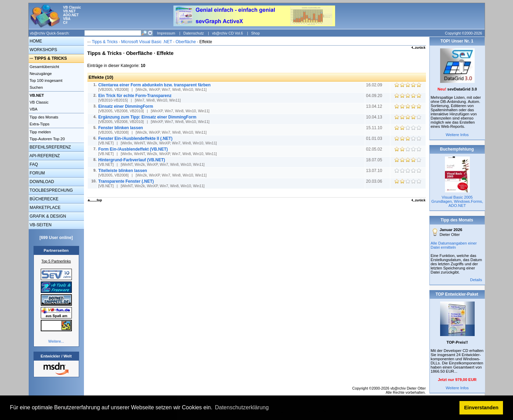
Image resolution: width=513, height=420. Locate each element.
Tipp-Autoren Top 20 (47, 139)
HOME (35, 41)
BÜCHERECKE (44, 199)
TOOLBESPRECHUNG (51, 190)
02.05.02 (375, 149)
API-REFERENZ (44, 156)
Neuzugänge (40, 74)
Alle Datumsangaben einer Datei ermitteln (454, 245)
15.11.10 (375, 128)
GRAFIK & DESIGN (47, 216)
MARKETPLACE (45, 208)
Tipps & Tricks (105, 42)
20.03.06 (375, 181)
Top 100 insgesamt (46, 80)
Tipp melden (40, 132)
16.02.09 (375, 85)
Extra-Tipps (39, 124)
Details (476, 280)
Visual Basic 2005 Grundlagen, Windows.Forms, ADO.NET (457, 201)
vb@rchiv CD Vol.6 (228, 33)
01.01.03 (375, 139)
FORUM (37, 173)
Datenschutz (194, 33)
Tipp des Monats (44, 117)
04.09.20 (375, 96)
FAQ (33, 164)
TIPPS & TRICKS (51, 58)
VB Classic (39, 102)
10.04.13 (375, 117)
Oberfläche (186, 42)
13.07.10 (375, 171)
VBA (33, 109)
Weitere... (56, 341)
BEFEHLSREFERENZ (50, 147)
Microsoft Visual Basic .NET (147, 42)
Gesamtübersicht (44, 67)
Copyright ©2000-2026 (463, 33)
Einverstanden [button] (481, 408)
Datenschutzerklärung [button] (242, 407)
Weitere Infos (457, 135)
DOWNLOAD (41, 182)
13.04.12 (375, 106)
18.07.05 (375, 160)
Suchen (36, 87)
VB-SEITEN (40, 225)
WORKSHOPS (43, 50)
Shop (255, 33)
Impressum (166, 33)
